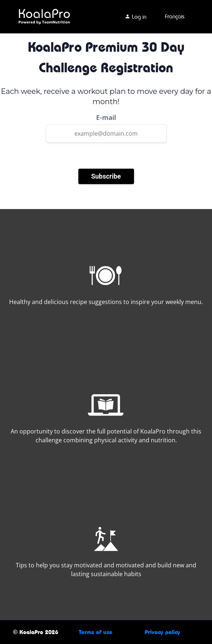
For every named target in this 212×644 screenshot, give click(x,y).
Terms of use (96, 632)
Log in (135, 17)
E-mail (106, 117)
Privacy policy (162, 632)
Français (175, 16)
